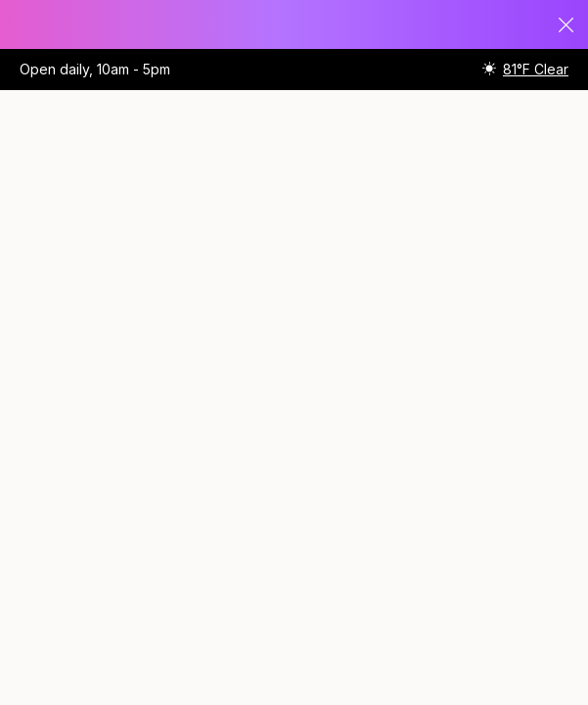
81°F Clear (536, 69)
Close (566, 25)
